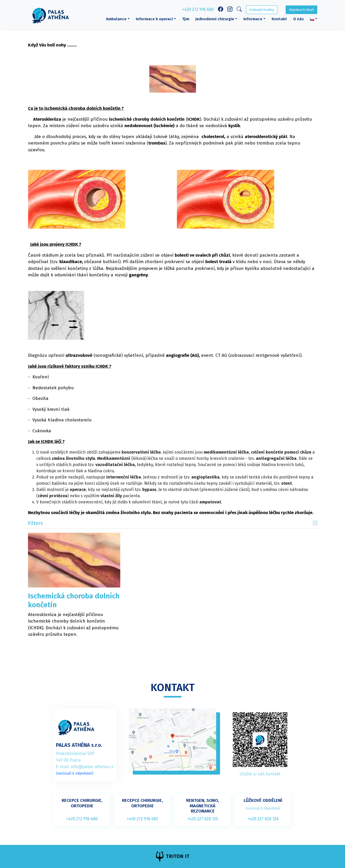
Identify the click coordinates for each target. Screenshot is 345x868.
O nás (298, 19)
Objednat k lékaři (301, 10)
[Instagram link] (230, 10)
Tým (186, 19)
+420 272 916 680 (198, 9)
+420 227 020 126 (263, 819)
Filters (36, 523)
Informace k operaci (154, 19)
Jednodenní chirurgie (215, 19)
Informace (253, 19)
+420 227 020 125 (203, 819)
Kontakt (279, 19)
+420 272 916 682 (142, 819)
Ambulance (116, 19)
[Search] (239, 10)
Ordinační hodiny (262, 10)
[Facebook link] (221, 10)
